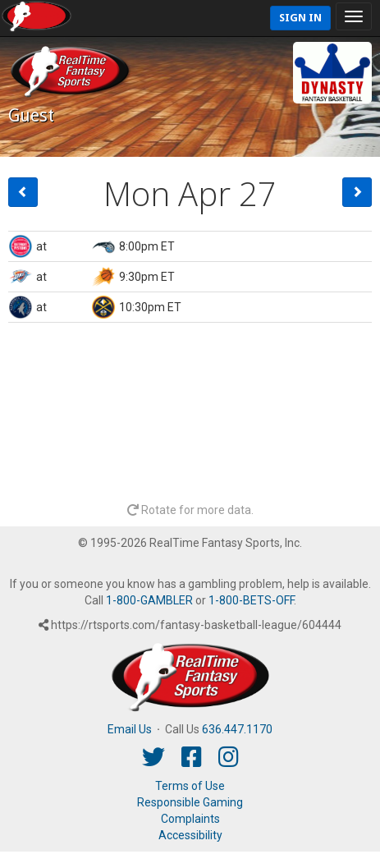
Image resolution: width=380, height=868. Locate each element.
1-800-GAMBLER (149, 600)
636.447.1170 (237, 729)
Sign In (300, 18)
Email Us (130, 729)
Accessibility (190, 835)
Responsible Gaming (190, 802)
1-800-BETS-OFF (251, 600)
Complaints (190, 819)
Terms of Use (190, 786)
